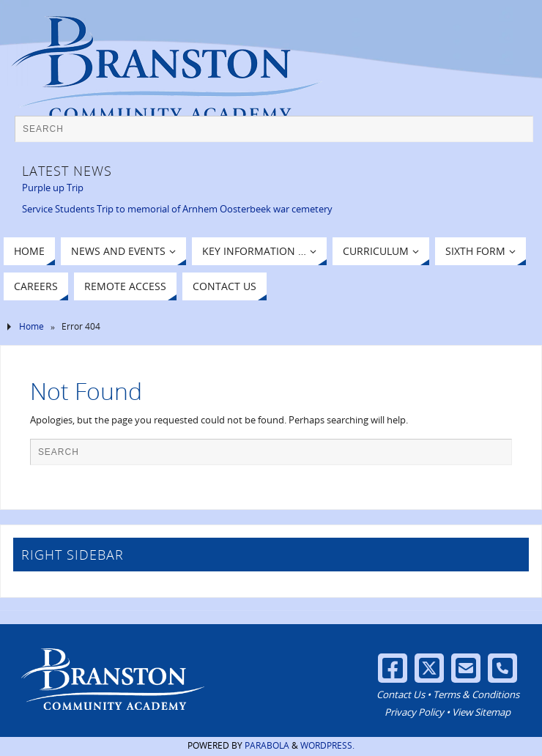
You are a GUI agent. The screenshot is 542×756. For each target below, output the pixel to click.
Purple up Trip (53, 188)
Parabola (267, 745)
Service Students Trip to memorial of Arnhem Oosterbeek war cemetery (177, 209)
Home (31, 326)
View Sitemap (481, 712)
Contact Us (401, 694)
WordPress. (327, 745)
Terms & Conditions (476, 694)
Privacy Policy (414, 712)
